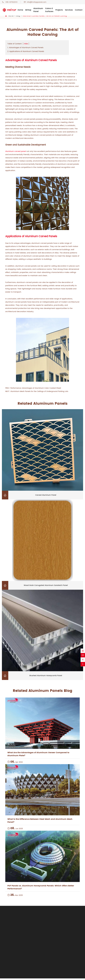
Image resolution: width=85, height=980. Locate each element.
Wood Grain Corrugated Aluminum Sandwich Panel (46, 585)
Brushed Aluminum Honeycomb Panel (46, 676)
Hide (26, 44)
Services (69, 10)
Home (20, 10)
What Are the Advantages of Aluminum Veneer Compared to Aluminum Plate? (38, 754)
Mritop (28, 10)
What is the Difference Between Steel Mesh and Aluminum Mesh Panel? (40, 821)
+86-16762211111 (11, 2)
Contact (79, 10)
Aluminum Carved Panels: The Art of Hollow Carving (45, 16)
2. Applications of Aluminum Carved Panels (26, 51)
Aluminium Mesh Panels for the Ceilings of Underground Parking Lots (39, 391)
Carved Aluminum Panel (46, 495)
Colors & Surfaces (49, 10)
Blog (18, 16)
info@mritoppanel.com (37, 2)
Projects (59, 10)
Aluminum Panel (38, 10)
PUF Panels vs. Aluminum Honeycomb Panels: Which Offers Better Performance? (41, 887)
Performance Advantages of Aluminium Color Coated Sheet (36, 388)
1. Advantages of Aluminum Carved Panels (25, 48)
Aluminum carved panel (16, 151)
